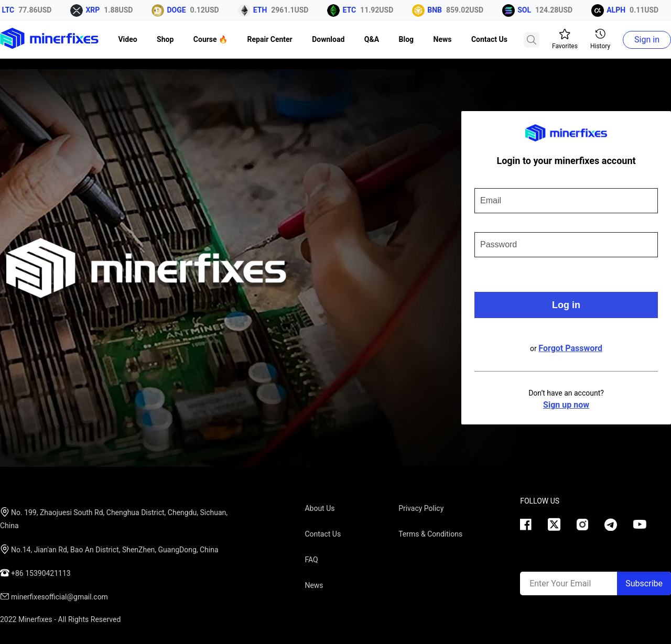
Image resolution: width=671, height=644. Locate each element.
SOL (526, 10)
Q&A (372, 39)
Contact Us (489, 39)
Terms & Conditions (430, 534)
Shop (165, 39)
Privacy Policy (421, 508)
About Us (320, 508)
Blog (407, 39)
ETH (262, 10)
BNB (436, 10)
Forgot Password (570, 348)
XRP (94, 10)
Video (127, 39)
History (600, 39)
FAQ (311, 560)
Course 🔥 (210, 39)
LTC (10, 10)
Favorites (565, 39)
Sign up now (566, 405)
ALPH (618, 10)
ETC (351, 10)
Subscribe (644, 583)
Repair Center (270, 39)
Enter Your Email (560, 583)
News (443, 39)
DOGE (178, 10)
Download (328, 39)
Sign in (647, 40)
